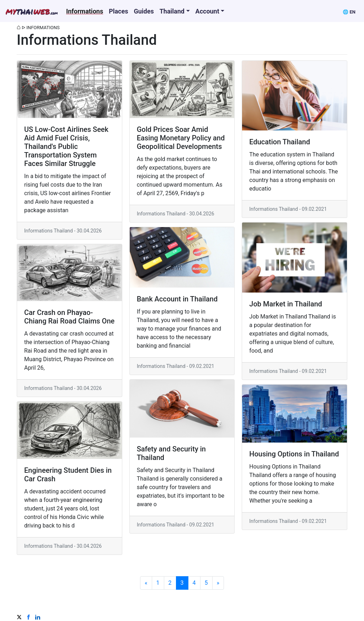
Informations (85, 11)
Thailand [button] (172, 11)
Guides (144, 11)
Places (118, 11)
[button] (349, 11)
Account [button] (207, 11)
